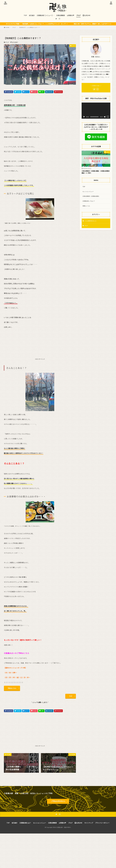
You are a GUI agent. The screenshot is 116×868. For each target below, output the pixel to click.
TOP (25, 15)
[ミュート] (105, 117)
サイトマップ (89, 826)
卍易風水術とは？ (25, 826)
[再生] (84, 117)
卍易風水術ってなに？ (90, 203)
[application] (96, 111)
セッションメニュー (89, 192)
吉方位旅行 (15, 42)
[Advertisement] (40, 344)
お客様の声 (71, 15)
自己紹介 (32, 15)
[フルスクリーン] (108, 117)
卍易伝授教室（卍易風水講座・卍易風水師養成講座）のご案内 (95, 172)
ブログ (78, 15)
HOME (7, 27)
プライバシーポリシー (102, 826)
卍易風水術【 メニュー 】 (45, 15)
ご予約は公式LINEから (58, 803)
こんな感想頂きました (91, 223)
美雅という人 (87, 208)
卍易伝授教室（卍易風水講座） (93, 198)
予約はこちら (13, 689)
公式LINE (87, 15)
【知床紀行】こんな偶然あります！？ (29, 27)
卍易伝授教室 (61, 15)
